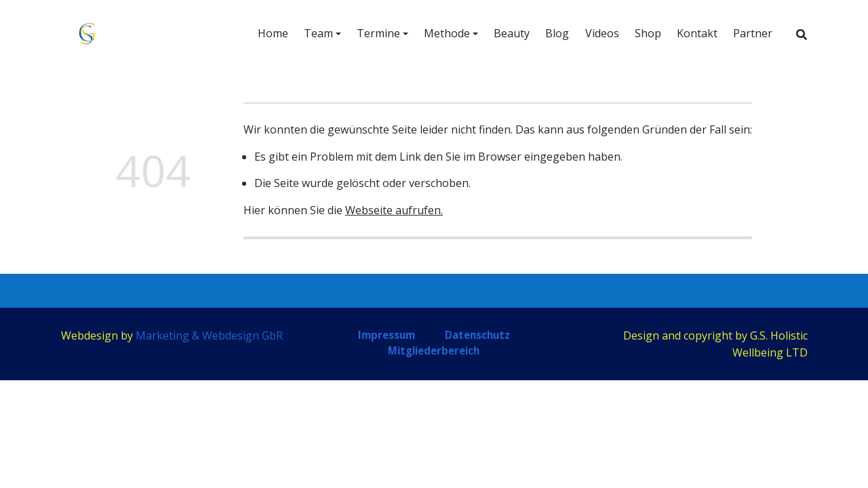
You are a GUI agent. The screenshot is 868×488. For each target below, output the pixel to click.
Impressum (387, 335)
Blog (557, 33)
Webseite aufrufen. (394, 210)
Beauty (512, 33)
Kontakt (697, 33)
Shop (648, 33)
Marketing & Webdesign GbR (209, 335)
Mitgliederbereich (434, 350)
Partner (753, 33)
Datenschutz (477, 335)
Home (273, 33)
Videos (602, 33)
